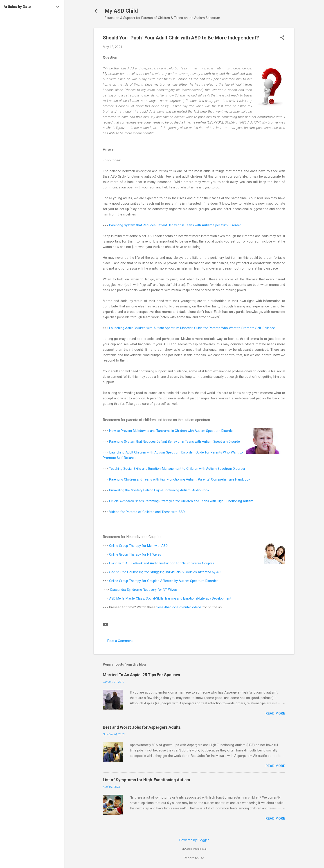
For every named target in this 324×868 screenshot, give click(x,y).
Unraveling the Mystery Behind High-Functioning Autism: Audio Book (159, 490)
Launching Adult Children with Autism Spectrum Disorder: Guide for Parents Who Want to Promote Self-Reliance (192, 328)
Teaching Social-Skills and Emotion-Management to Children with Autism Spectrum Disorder (177, 469)
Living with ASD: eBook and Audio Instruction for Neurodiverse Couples (162, 563)
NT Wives (154, 554)
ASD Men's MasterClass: (127, 598)
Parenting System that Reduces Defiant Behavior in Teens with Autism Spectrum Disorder (175, 225)
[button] (282, 38)
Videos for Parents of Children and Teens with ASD (147, 512)
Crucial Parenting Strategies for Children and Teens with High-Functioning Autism (181, 501)
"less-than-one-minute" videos (179, 607)
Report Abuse (194, 858)
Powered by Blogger (194, 840)
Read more (275, 713)
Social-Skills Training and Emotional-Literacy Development (189, 598)
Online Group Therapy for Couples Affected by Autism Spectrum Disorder (163, 581)
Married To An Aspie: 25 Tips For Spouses (141, 675)
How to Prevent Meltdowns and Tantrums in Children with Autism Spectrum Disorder (171, 431)
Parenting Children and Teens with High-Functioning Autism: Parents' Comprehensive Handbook (180, 479)
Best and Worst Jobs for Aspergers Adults (142, 727)
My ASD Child (121, 11)
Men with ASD (157, 546)
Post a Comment (120, 641)
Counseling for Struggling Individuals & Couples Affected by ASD (166, 572)
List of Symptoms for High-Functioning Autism (146, 780)
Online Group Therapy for (128, 546)
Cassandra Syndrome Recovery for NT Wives (143, 590)
